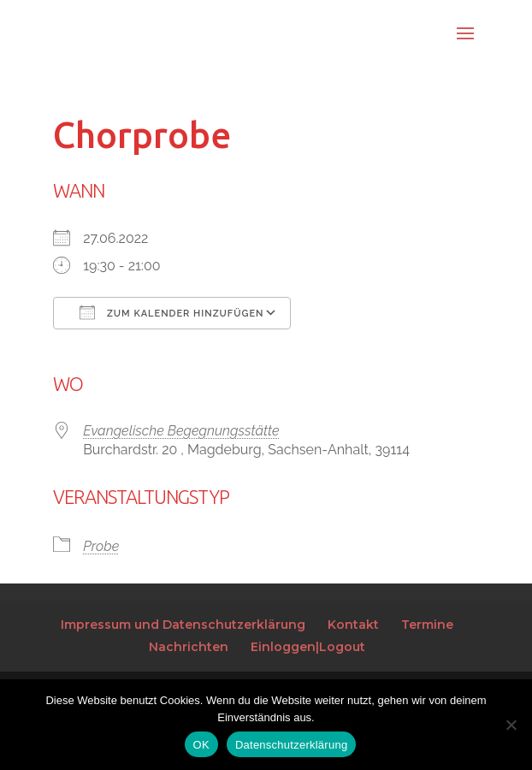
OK (201, 745)
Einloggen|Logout (308, 647)
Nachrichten (189, 647)
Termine (427, 625)
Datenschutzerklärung (291, 745)
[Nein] (511, 725)
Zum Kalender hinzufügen (171, 312)
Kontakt (353, 625)
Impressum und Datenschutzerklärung (183, 625)
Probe (101, 546)
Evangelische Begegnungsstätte (181, 431)
